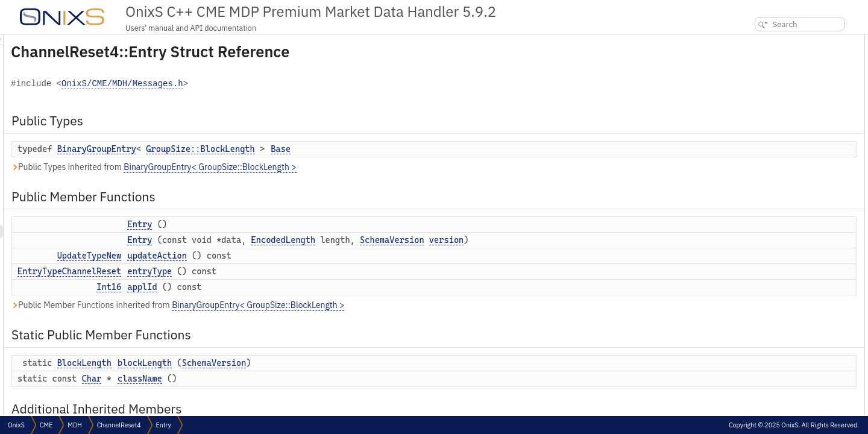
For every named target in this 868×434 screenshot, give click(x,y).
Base (431, 149)
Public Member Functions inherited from (328, 305)
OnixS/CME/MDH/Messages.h (273, 84)
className (291, 379)
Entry (290, 224)
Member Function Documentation (788, 279)
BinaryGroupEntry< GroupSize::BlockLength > (360, 167)
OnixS (16, 425)
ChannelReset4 (119, 425)
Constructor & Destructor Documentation (800, 240)
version (597, 240)
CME (46, 425)
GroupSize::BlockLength (351, 149)
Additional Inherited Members (785, 187)
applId (293, 287)
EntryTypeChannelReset (220, 271)
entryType (300, 271)
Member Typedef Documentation (787, 213)
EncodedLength (434, 240)
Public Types (755, 41)
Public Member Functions (777, 67)
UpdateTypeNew (240, 256)
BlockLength (235, 363)
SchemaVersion (543, 240)
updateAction (307, 256)
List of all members (764, 359)
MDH (74, 425)
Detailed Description (766, 200)
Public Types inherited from (304, 167)
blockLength (295, 363)
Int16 (259, 287)
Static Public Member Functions (788, 147)
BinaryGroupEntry (247, 149)
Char (243, 379)
